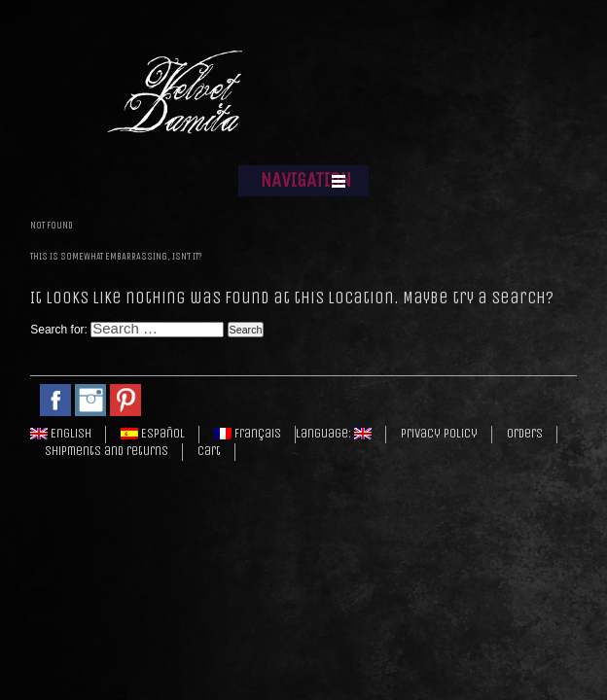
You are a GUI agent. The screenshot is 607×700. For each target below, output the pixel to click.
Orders (525, 434)
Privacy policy (439, 434)
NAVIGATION (306, 180)
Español (153, 434)
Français (248, 434)
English (61, 434)
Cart (209, 451)
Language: (334, 434)
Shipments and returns (107, 451)
